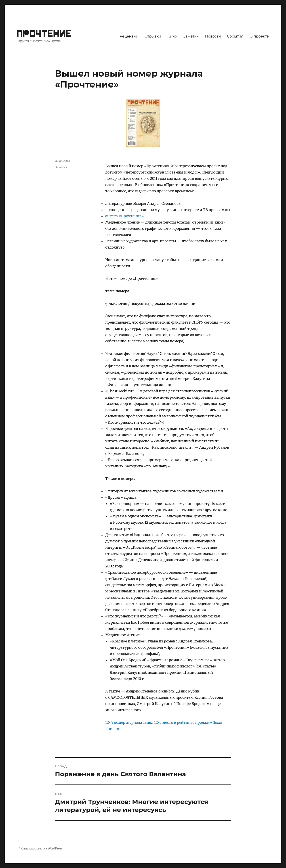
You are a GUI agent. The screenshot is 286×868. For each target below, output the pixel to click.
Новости (213, 36)
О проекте (259, 36)
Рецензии (129, 36)
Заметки (191, 36)
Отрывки (153, 36)
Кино (172, 36)
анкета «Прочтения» (125, 216)
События (235, 36)
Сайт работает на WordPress (42, 848)
